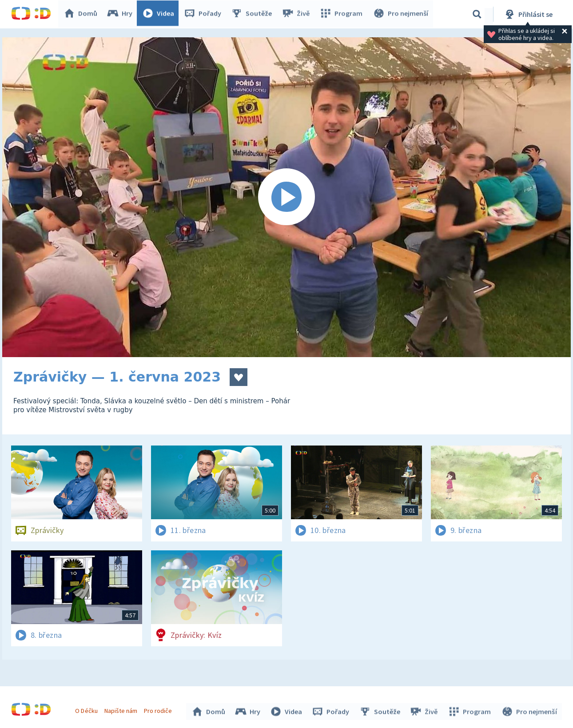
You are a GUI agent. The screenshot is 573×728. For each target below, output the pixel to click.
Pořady (205, 14)
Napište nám (122, 709)
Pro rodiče (159, 709)
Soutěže (254, 14)
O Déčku (88, 709)
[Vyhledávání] (477, 14)
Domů (83, 14)
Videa (160, 14)
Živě (298, 14)
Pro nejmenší (401, 14)
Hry (122, 14)
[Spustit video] (286, 197)
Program (342, 14)
